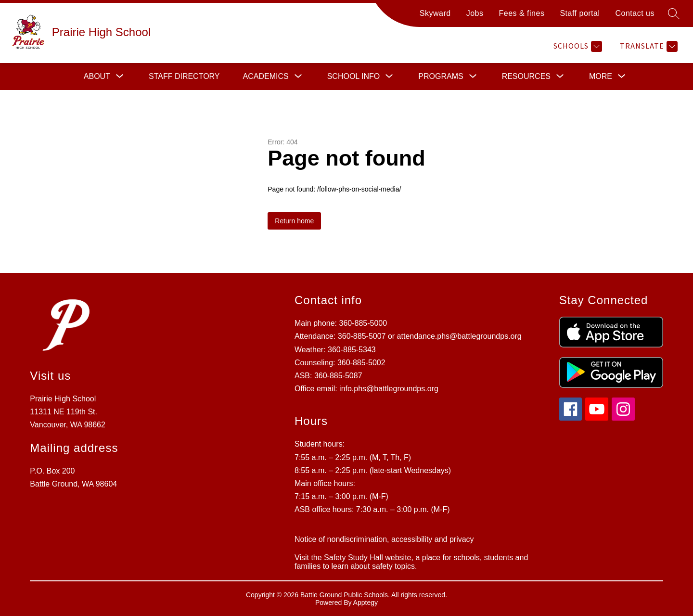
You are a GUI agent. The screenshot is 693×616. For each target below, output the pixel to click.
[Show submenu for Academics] (266, 77)
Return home (294, 221)
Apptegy (366, 603)
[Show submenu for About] (97, 77)
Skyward (435, 13)
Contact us (635, 13)
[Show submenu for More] (601, 77)
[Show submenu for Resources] (526, 77)
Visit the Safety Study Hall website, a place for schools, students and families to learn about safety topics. (411, 562)
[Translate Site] (648, 46)
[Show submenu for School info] (354, 77)
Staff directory (184, 76)
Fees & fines (521, 13)
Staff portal (580, 13)
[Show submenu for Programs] (441, 77)
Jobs (475, 13)
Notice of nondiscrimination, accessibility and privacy (384, 539)
